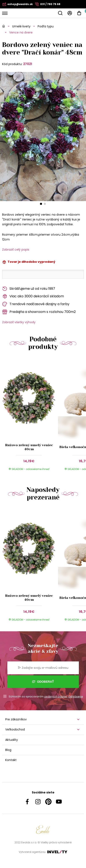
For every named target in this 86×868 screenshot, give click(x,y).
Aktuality (12, 740)
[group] (30, 417)
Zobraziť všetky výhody (19, 322)
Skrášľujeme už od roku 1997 (29, 289)
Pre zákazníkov (16, 719)
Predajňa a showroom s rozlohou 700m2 (39, 312)
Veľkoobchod (15, 729)
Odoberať (43, 682)
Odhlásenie (75, 696)
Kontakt (11, 760)
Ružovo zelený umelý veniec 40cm (29, 447)
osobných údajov (56, 696)
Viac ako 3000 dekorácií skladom (33, 296)
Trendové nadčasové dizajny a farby (36, 304)
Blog (8, 750)
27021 (28, 64)
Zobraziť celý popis (16, 250)
